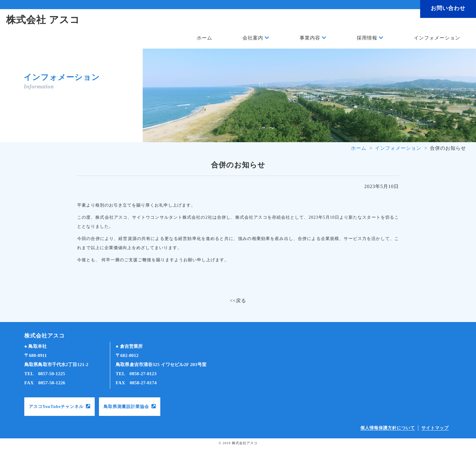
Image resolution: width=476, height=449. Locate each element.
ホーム (204, 38)
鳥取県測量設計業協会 (126, 407)
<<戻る (238, 301)
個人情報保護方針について (388, 428)
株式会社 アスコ (43, 20)
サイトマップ (435, 428)
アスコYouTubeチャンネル (56, 407)
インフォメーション (437, 38)
